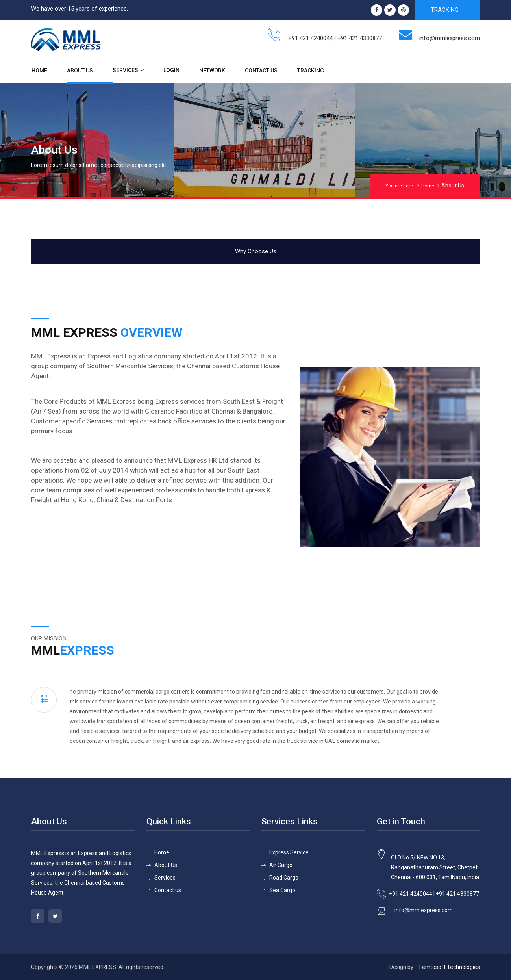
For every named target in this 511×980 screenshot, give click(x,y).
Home (39, 71)
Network (212, 71)
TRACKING (445, 10)
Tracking (311, 71)
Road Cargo (284, 878)
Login (171, 70)
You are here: (400, 186)
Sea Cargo (282, 890)
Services (125, 70)
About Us (80, 71)
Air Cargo (281, 865)
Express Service (289, 852)
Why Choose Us (256, 251)
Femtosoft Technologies (450, 967)
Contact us (168, 890)
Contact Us (261, 71)
